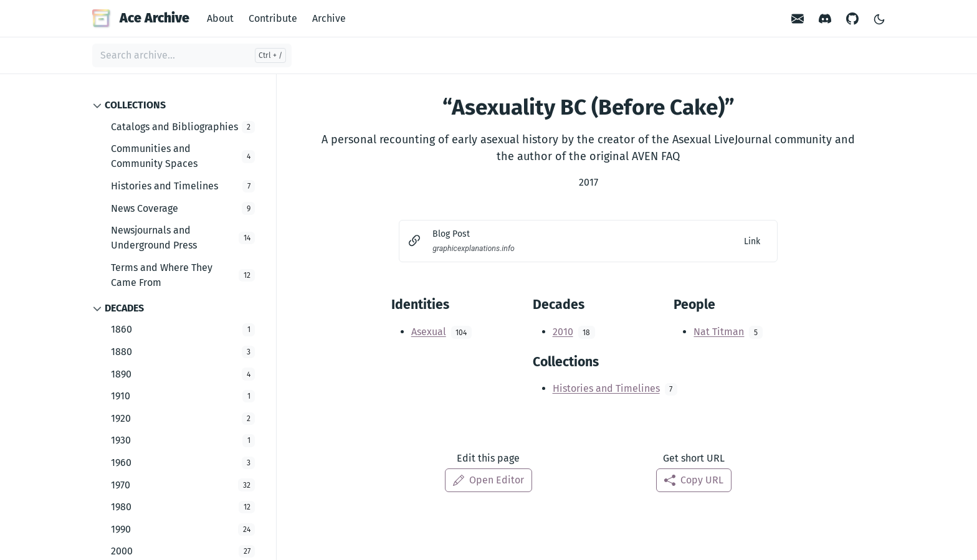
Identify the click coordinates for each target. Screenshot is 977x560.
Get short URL (694, 458)
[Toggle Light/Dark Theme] (879, 18)
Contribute (273, 18)
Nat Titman (719, 332)
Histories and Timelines (606, 388)
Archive (329, 18)
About (220, 18)
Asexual (429, 332)
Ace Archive (141, 18)
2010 (563, 332)
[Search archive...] (192, 55)
